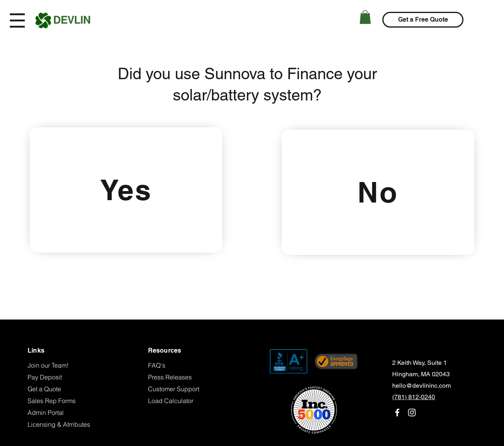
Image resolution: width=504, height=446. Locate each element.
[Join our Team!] (62, 365)
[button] (17, 20)
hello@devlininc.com (422, 386)
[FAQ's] (183, 365)
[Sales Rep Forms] (62, 401)
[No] (378, 192)
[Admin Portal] (62, 413)
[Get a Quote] (62, 389)
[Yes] (126, 190)
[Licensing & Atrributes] (62, 424)
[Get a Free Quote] (423, 20)
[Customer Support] (183, 389)
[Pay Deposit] (62, 377)
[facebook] (397, 413)
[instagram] (412, 413)
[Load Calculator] (183, 401)
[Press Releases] (183, 377)
